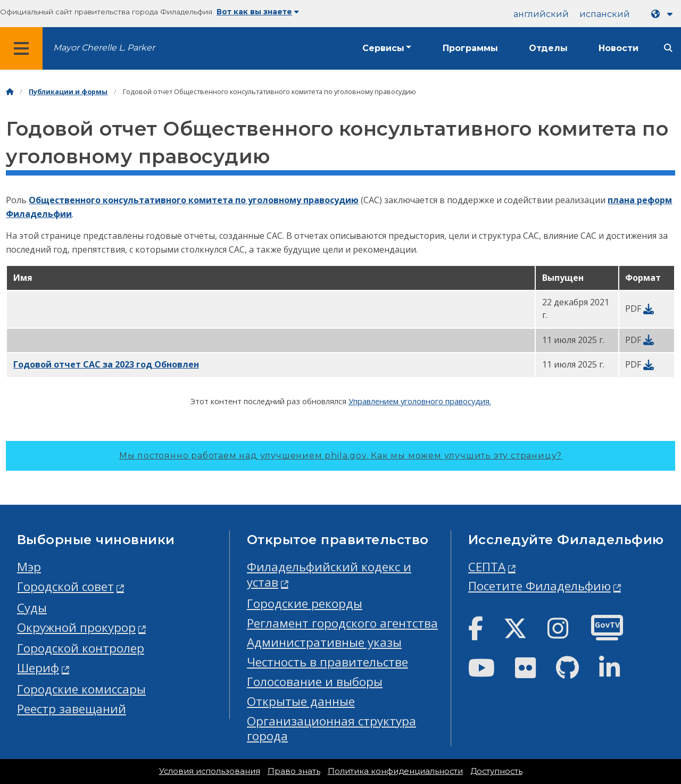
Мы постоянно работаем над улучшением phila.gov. (340, 456)
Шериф (38, 668)
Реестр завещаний (72, 709)
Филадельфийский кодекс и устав (329, 574)
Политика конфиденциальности (395, 771)
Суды (32, 608)
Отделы (548, 48)
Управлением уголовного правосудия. (420, 401)
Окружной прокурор (76, 627)
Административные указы (324, 642)
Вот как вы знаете (258, 12)
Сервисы (383, 48)
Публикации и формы (68, 92)
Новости (618, 48)
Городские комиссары (81, 689)
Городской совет (65, 586)
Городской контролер (81, 648)
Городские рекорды (305, 603)
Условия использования (210, 771)
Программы (470, 48)
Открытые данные (301, 701)
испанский (605, 14)
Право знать (294, 771)
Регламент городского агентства (342, 623)
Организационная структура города (331, 729)
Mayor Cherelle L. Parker (104, 48)
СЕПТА (487, 567)
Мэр (29, 567)
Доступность (496, 771)
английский (541, 14)
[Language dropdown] (664, 14)
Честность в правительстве (327, 662)
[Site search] (668, 48)
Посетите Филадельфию (539, 586)
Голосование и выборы (315, 682)
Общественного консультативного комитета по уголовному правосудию (194, 200)
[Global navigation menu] (21, 48)
